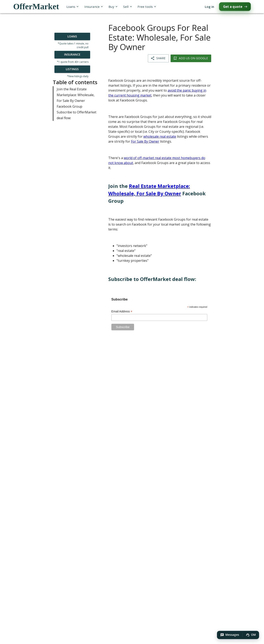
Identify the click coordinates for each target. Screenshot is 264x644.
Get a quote (235, 7)
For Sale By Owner (145, 141)
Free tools (147, 7)
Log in (209, 7)
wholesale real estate (160, 136)
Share (158, 58)
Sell (127, 7)
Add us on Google (191, 58)
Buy (113, 7)
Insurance (94, 7)
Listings (72, 69)
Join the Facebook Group (157, 193)
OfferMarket (36, 7)
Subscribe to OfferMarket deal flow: (77, 115)
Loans (72, 7)
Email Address (122, 312)
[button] (230, 635)
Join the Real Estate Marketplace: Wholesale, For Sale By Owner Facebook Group (77, 98)
